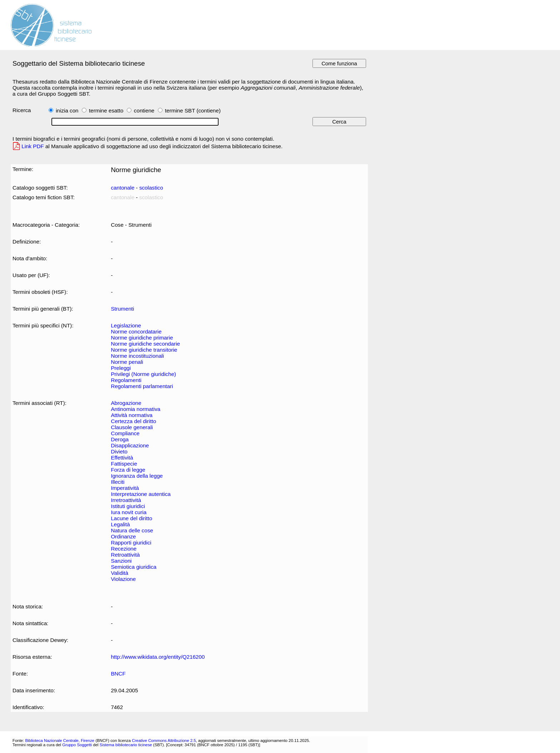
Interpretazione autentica (141, 494)
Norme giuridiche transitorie (144, 350)
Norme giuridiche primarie (142, 338)
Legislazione (126, 325)
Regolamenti (126, 380)
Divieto (119, 451)
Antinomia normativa (136, 409)
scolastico (151, 188)
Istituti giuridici (128, 506)
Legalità (120, 524)
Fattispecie (124, 464)
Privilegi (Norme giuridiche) (143, 374)
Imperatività (125, 488)
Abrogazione (126, 403)
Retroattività (125, 555)
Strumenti (122, 309)
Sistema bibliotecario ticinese (126, 745)
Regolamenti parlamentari (142, 386)
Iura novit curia (129, 512)
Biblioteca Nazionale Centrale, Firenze (60, 741)
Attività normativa (132, 415)
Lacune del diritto (131, 518)
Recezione (124, 549)
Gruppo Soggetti (77, 745)
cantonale (122, 188)
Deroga (120, 439)
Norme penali (127, 362)
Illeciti (117, 482)
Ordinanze (123, 536)
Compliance (125, 433)
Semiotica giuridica (134, 567)
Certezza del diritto (133, 421)
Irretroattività (126, 500)
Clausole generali (132, 427)
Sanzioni (121, 561)
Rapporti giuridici (131, 543)
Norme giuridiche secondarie (145, 344)
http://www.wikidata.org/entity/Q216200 (158, 657)
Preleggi (121, 368)
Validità (119, 573)
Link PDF (33, 146)
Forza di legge (128, 470)
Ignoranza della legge (137, 476)
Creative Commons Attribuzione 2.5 (164, 741)
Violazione (123, 579)
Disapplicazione (130, 445)
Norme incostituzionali (137, 356)
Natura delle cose (132, 530)
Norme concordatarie (136, 332)
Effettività (122, 458)
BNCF (118, 674)
